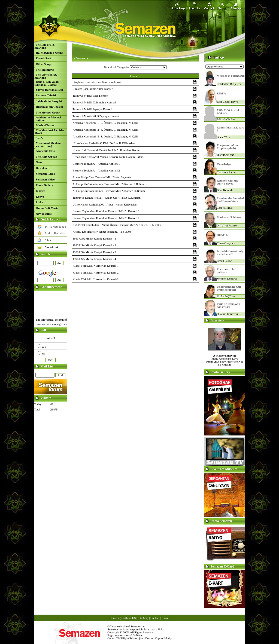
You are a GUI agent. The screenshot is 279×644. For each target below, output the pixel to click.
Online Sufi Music (47, 208)
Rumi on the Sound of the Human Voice (231, 200)
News (39, 162)
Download (42, 168)
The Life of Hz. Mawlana (45, 46)
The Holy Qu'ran (47, 157)
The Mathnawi (45, 70)
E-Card (41, 191)
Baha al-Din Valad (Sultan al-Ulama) (47, 83)
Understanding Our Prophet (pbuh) (229, 288)
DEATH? (223, 235)
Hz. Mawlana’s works (49, 53)
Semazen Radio (46, 174)
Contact (155, 618)
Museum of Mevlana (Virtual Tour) (48, 145)
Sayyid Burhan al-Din (50, 90)
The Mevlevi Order (48, 113)
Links (40, 202)
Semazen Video (45, 180)
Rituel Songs (44, 64)
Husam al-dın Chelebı (49, 107)
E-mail (166, 618)
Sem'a (40, 138)
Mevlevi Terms (45, 125)
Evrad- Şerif (44, 58)
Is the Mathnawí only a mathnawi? (230, 253)
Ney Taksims (44, 214)
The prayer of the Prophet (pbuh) (228, 147)
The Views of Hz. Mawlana (46, 76)
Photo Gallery (45, 185)
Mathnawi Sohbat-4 (229, 217)
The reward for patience (226, 271)
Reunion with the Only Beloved (228, 182)
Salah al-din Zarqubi (49, 101)
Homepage (116, 618)
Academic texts (45, 151)
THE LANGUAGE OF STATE (229, 306)
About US (130, 618)
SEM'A (222, 93)
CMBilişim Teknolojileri (130, 638)
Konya (40, 197)
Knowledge (224, 164)
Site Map (143, 618)
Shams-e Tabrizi (46, 95)
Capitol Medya (164, 638)
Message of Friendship (231, 76)
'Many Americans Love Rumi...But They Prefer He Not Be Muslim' (225, 360)
